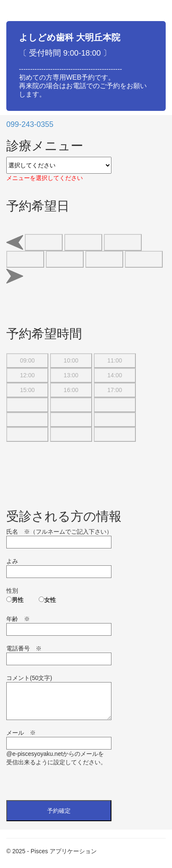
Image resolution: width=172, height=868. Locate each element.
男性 (18, 600)
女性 (50, 600)
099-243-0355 (30, 124)
